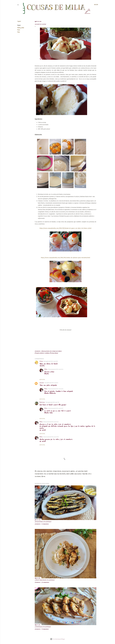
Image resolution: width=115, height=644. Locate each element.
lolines (41, 361)
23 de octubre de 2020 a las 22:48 (51, 437)
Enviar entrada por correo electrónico (52, 351)
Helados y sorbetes (21, 28)
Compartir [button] (19, 21)
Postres (19, 30)
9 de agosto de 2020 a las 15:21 (51, 383)
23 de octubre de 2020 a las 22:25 (56, 389)
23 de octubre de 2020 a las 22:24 (56, 369)
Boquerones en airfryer (43, 522)
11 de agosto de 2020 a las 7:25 (52, 402)
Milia (46, 369)
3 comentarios (45, 524)
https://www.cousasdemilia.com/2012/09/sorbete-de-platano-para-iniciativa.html (66, 258)
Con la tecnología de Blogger (58, 639)
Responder (42, 380)
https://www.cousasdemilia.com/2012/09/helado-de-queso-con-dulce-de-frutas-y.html (65, 228)
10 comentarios (45, 582)
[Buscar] (96, 5)
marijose (42, 383)
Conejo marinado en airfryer (45, 580)
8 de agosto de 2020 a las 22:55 (51, 361)
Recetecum (42, 402)
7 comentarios (45, 629)
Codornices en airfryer (43, 627)
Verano (18, 32)
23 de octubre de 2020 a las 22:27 (56, 408)
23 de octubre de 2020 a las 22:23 (51, 422)
